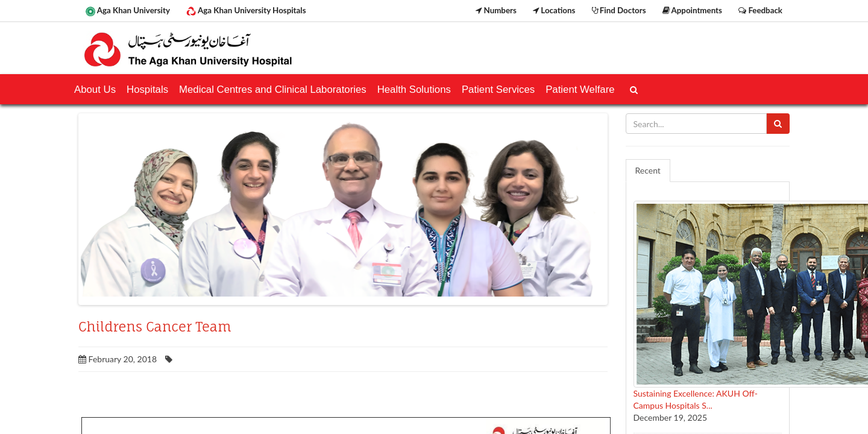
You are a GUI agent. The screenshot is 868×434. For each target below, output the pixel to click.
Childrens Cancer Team (155, 327)
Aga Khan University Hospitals (246, 11)
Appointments (692, 10)
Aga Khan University (128, 11)
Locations (554, 10)
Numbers (496, 10)
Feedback (760, 10)
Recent (648, 170)
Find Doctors (619, 10)
